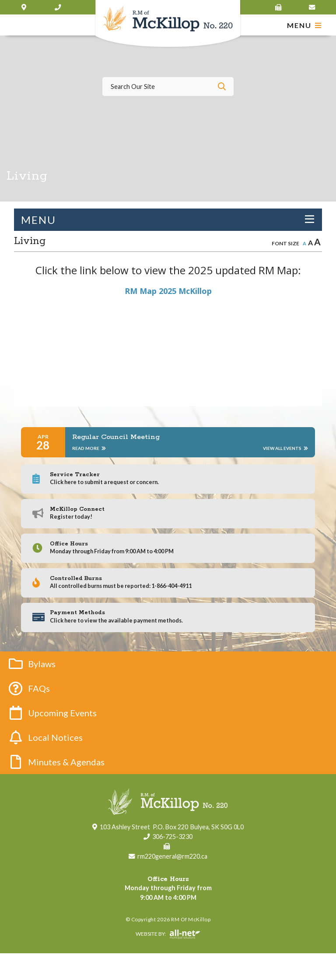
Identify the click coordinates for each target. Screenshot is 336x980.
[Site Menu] (168, 220)
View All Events (285, 448)
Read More (89, 448)
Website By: (106, 961)
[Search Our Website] (168, 87)
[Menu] (304, 25)
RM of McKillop (168, 24)
